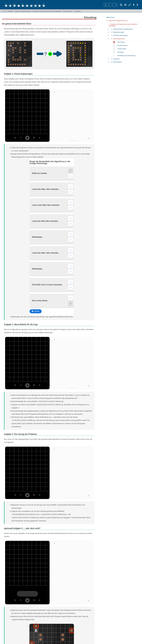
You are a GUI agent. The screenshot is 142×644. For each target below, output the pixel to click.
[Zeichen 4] (116, 5)
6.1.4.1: (5, 11)
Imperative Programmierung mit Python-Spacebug (47, 11)
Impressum (71, 640)
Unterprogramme (68, 11)
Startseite (10, 11)
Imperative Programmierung (23, 11)
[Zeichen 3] (112, 5)
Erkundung (77, 11)
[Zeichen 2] (109, 5)
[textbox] (74, 114)
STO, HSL (88, 625)
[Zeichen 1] (106, 5)
